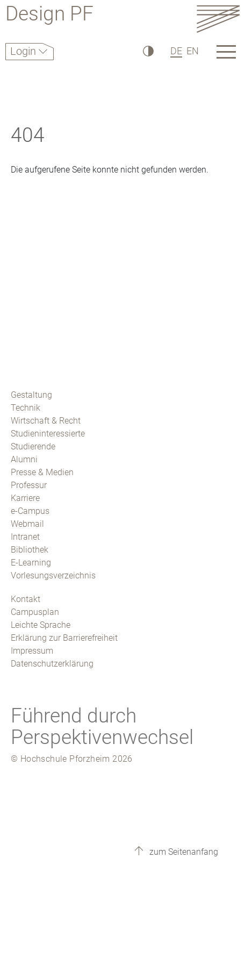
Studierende (33, 446)
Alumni (24, 459)
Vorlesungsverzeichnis (53, 575)
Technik (26, 408)
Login (24, 51)
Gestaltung (31, 395)
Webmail (27, 524)
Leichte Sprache (41, 625)
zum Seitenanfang (183, 852)
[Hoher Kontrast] (147, 51)
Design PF (49, 15)
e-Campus (30, 511)
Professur (29, 485)
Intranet (25, 537)
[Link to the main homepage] (218, 19)
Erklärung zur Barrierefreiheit (64, 638)
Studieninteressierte (48, 434)
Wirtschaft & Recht (46, 421)
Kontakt (26, 599)
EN (193, 51)
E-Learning (31, 563)
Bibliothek (30, 550)
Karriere (25, 498)
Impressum (32, 651)
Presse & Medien (42, 472)
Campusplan (35, 612)
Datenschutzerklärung (52, 664)
